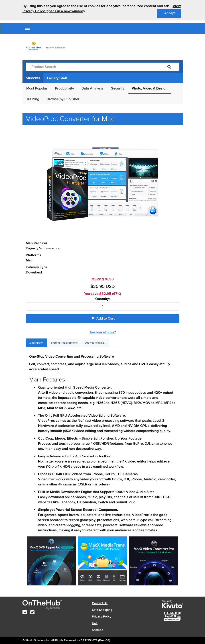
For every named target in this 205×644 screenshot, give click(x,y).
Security (118, 88)
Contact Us (100, 603)
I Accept (172, 13)
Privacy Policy (102, 616)
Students (33, 78)
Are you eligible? (103, 332)
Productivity (64, 88)
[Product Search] (93, 67)
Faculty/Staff (57, 78)
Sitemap (98, 630)
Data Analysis (92, 88)
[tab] (36, 343)
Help (95, 623)
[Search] (169, 67)
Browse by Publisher (63, 99)
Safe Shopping (102, 610)
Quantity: (102, 299)
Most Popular (37, 88)
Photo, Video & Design (150, 88)
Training (33, 99)
